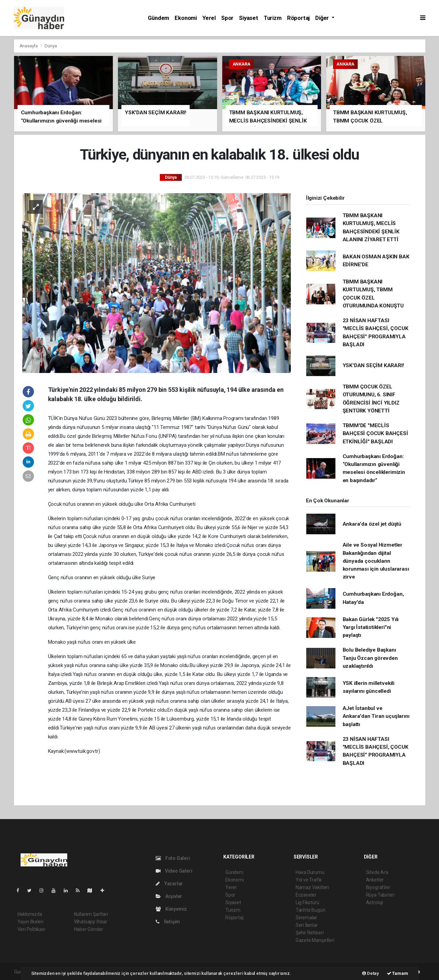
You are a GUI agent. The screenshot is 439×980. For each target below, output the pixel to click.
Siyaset (249, 18)
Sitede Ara (377, 872)
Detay (371, 973)
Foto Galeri (173, 858)
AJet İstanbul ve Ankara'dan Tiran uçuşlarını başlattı (376, 716)
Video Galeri (174, 871)
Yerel (209, 18)
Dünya (51, 46)
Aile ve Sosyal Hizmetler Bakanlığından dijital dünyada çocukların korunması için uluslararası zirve (376, 561)
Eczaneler (306, 895)
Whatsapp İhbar (91, 922)
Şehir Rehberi (310, 933)
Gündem (158, 18)
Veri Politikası (31, 929)
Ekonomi (186, 18)
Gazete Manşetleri (315, 940)
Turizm (273, 18)
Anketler (375, 880)
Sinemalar (306, 918)
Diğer (323, 18)
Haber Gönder (89, 929)
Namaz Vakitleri (312, 887)
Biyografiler (378, 887)
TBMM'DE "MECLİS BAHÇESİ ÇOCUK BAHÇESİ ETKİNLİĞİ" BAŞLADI (375, 434)
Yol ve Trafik (309, 880)
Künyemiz (171, 909)
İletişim (168, 922)
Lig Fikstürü (307, 902)
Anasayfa (29, 46)
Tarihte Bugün (311, 910)
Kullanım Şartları (91, 914)
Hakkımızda (30, 914)
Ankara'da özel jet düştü (372, 524)
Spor (227, 18)
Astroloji (375, 902)
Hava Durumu (310, 872)
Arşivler (169, 896)
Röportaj (298, 18)
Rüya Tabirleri (380, 895)
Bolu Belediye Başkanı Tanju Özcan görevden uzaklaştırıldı (370, 658)
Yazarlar (169, 884)
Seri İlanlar (307, 925)
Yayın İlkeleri (31, 922)
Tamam (398, 973)
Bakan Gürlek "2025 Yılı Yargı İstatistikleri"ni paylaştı (371, 627)
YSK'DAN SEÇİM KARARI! (373, 365)
